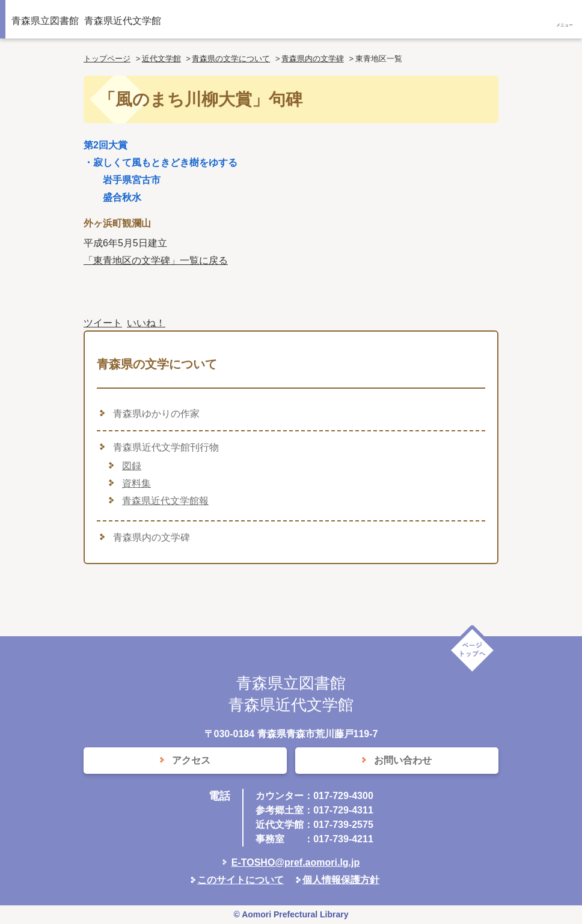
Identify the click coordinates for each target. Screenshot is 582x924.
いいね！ (146, 323)
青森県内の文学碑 (313, 59)
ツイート (103, 323)
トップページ (107, 59)
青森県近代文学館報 (165, 501)
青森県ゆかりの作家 (156, 414)
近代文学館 (161, 59)
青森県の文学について (231, 59)
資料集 (136, 483)
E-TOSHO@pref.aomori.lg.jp (296, 862)
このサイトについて (240, 880)
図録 (132, 466)
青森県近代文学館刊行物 (166, 447)
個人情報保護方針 (341, 880)
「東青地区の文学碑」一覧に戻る (156, 260)
